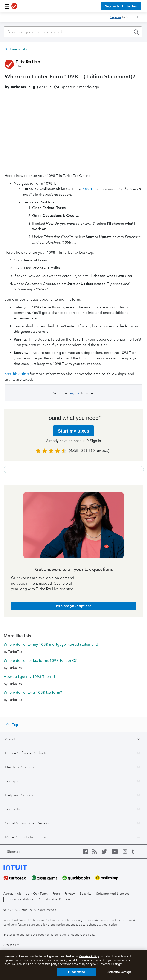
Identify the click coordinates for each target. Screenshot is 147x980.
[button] (7, 6)
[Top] (13, 725)
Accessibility (11, 945)
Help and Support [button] (20, 795)
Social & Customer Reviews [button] (27, 823)
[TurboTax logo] (14, 6)
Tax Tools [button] (12, 809)
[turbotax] (17, 878)
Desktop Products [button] (20, 767)
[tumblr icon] (136, 851)
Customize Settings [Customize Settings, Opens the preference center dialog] (119, 972)
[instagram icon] (127, 851)
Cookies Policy (89, 956)
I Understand (76, 972)
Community (18, 49)
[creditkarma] (47, 878)
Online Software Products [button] (26, 753)
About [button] (10, 739)
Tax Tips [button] (12, 781)
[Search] (73, 32)
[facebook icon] (88, 851)
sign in (75, 393)
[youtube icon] (117, 851)
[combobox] (73, 32)
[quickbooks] (79, 878)
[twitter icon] (107, 851)
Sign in (116, 17)
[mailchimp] (109, 878)
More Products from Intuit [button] (26, 837)
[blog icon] (97, 851)
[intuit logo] (22, 867)
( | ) (89, 451)
